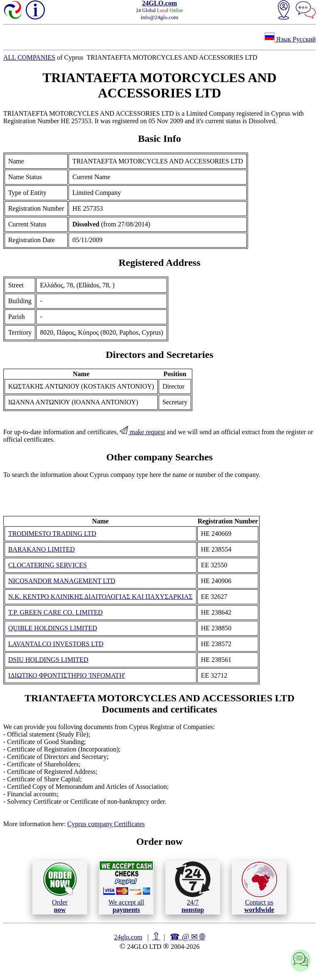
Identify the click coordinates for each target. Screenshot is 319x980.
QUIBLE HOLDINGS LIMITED (53, 628)
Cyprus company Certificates (106, 824)
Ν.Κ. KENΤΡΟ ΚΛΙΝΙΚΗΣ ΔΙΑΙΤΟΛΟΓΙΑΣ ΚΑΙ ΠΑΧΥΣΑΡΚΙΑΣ (101, 597)
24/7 (193, 887)
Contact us (259, 888)
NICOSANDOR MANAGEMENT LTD (62, 581)
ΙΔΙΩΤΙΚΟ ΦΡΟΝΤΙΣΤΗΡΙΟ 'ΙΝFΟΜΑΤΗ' (67, 675)
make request (142, 432)
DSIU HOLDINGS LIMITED (48, 660)
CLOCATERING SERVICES (48, 565)
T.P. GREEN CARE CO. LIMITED (56, 612)
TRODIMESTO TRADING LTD (52, 534)
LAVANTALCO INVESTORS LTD (56, 644)
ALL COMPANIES (29, 57)
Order (60, 887)
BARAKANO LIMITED (42, 549)
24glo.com (128, 937)
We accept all (126, 887)
